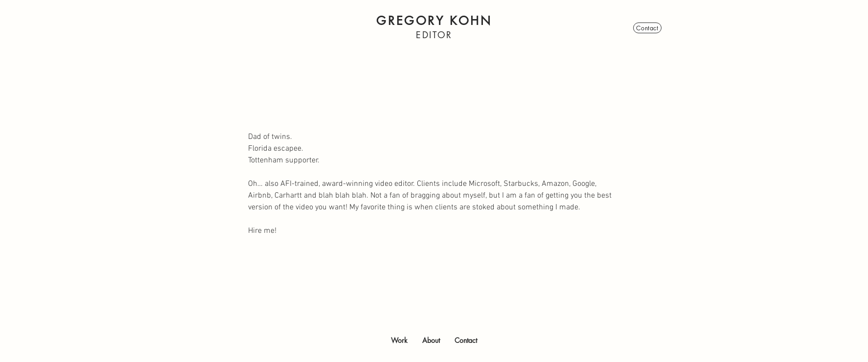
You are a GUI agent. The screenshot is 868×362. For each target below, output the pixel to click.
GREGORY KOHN (434, 21)
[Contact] (647, 28)
